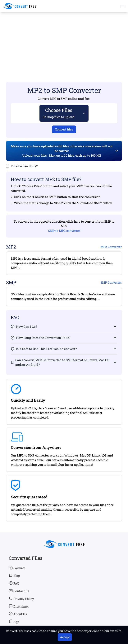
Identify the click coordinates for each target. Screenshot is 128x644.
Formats (17, 568)
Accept (65, 637)
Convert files (64, 129)
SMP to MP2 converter (64, 231)
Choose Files (59, 113)
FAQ (14, 583)
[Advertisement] (64, 41)
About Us (18, 614)
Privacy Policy (21, 599)
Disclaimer (19, 606)
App (14, 622)
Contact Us (19, 591)
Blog (14, 575)
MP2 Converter (111, 247)
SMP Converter (111, 282)
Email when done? (24, 166)
